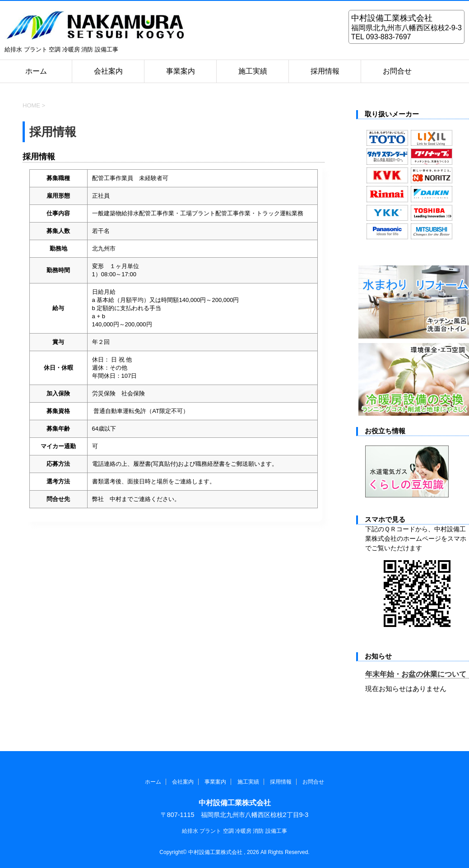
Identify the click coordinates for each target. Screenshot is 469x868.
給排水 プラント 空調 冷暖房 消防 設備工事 (234, 831)
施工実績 (253, 71)
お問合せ (397, 71)
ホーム (36, 71)
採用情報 (325, 71)
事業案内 (181, 71)
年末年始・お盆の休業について (416, 674)
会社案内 (108, 71)
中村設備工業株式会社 (235, 803)
